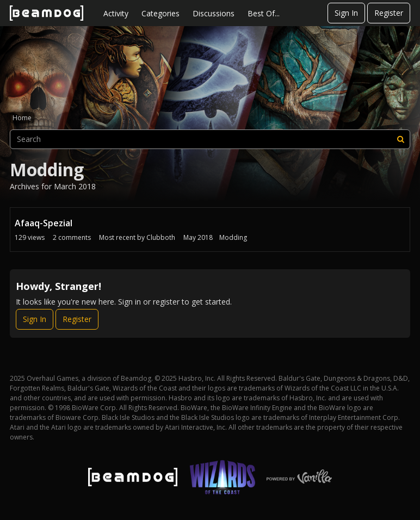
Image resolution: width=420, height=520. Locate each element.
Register (389, 13)
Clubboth (161, 237)
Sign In (346, 13)
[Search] (400, 139)
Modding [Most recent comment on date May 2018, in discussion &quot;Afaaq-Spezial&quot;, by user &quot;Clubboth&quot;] (233, 237)
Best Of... (264, 13)
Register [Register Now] (77, 319)
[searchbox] (210, 139)
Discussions (214, 13)
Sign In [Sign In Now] (35, 319)
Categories (160, 13)
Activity (116, 13)
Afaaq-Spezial (44, 223)
